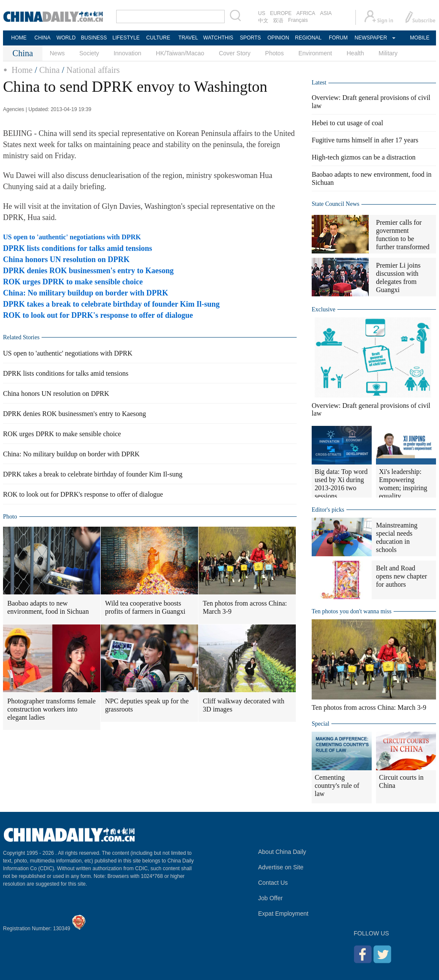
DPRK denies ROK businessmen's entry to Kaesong (88, 271)
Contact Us (273, 883)
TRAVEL (188, 38)
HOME (19, 38)
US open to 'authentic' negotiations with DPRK (72, 237)
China (49, 70)
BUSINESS (94, 38)
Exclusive (323, 309)
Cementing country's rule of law (337, 786)
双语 (278, 21)
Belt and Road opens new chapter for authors (401, 576)
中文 (263, 21)
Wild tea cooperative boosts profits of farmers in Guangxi (145, 607)
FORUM (338, 38)
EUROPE (281, 13)
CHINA (42, 38)
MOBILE (419, 38)
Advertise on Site (281, 867)
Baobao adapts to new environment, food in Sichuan (48, 607)
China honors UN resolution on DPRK (66, 259)
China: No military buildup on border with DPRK (86, 293)
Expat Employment (283, 914)
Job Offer (270, 898)
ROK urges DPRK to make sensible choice (73, 282)
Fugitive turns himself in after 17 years (365, 140)
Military (388, 53)
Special (320, 724)
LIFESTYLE (126, 38)
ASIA (326, 13)
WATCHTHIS (218, 38)
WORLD (66, 38)
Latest (319, 83)
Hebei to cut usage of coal (347, 123)
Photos (274, 53)
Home (22, 70)
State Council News (335, 204)
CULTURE (158, 38)
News (57, 53)
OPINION (278, 38)
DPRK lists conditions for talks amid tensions (78, 248)
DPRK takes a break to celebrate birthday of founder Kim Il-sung (111, 304)
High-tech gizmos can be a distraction (364, 157)
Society (89, 53)
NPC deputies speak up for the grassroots (147, 705)
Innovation (128, 53)
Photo (10, 517)
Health (355, 53)
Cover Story (235, 53)
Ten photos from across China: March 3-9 (245, 607)
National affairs (93, 70)
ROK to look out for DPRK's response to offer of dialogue (98, 315)
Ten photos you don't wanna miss (352, 611)
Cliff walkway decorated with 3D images (244, 705)
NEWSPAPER (370, 38)
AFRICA (306, 13)
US (262, 13)
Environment (315, 53)
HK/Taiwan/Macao (180, 53)
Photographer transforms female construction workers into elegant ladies (51, 709)
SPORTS (250, 38)
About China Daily (282, 852)
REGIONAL (308, 38)
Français (298, 20)
